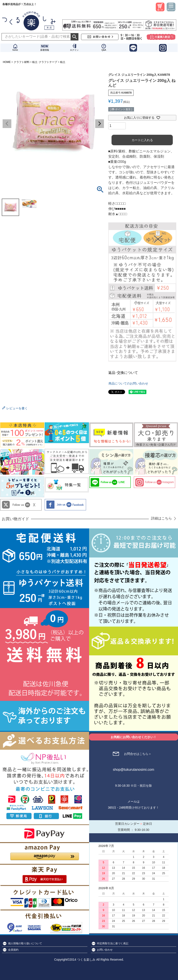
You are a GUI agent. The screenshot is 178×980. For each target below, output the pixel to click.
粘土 (63, 62)
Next (100, 124)
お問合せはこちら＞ (138, 754)
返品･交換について (123, 373)
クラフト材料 (22, 62)
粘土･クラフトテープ (45, 62)
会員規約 (13, 950)
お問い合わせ (105, 950)
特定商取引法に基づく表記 (113, 943)
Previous (7, 124)
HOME (7, 62)
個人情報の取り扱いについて (25, 943)
